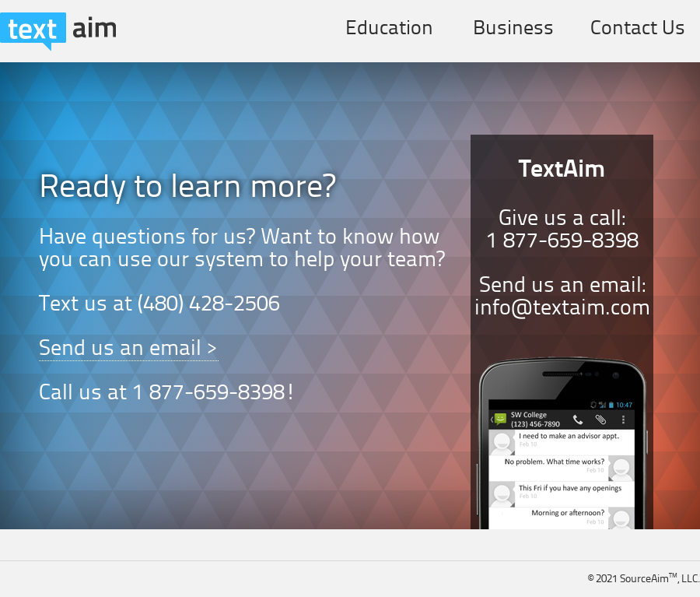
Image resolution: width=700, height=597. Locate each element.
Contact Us (638, 29)
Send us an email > (129, 349)
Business (513, 29)
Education (389, 29)
